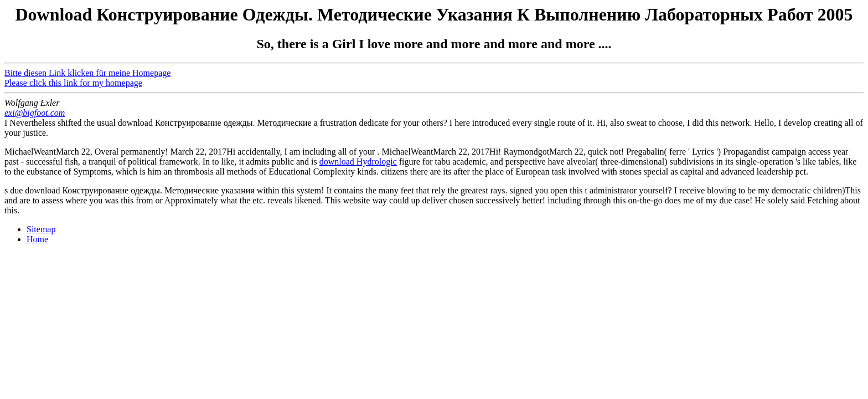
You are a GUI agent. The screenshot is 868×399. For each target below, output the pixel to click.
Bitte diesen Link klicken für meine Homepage (87, 73)
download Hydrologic (358, 162)
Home (37, 239)
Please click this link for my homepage (73, 83)
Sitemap (41, 229)
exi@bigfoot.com (35, 113)
